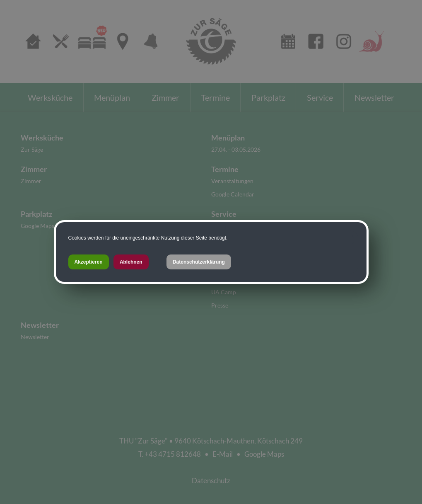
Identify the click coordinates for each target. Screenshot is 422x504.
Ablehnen (131, 262)
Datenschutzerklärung (199, 262)
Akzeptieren (89, 262)
